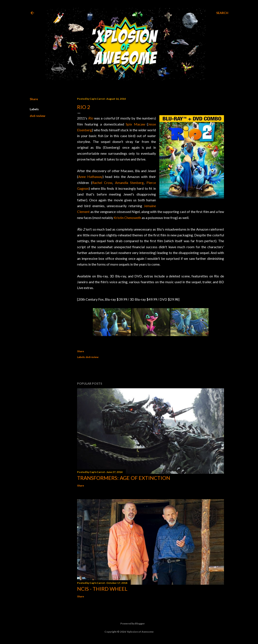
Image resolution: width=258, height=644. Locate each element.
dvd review (37, 116)
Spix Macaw (135, 124)
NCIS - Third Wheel (102, 589)
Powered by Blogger (129, 624)
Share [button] (34, 99)
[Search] (222, 13)
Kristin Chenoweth (127, 218)
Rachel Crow (102, 183)
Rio (91, 118)
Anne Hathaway (90, 177)
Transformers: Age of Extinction (124, 478)
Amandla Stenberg (129, 183)
